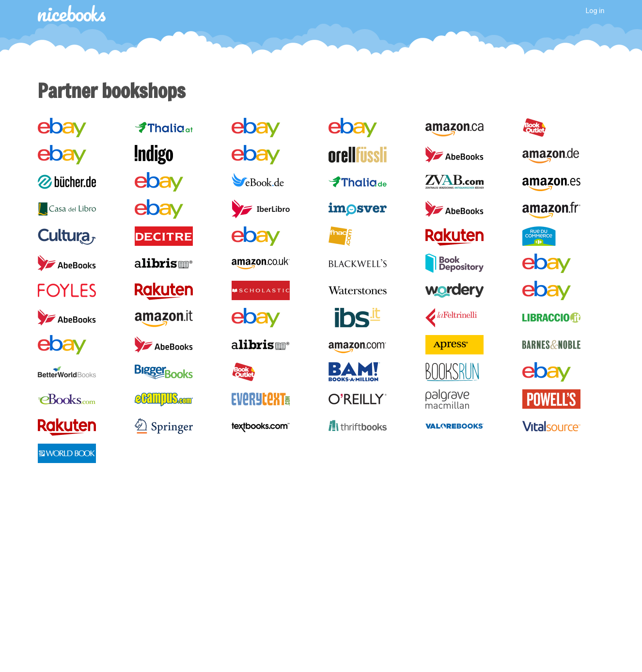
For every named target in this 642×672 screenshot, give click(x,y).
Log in (595, 11)
